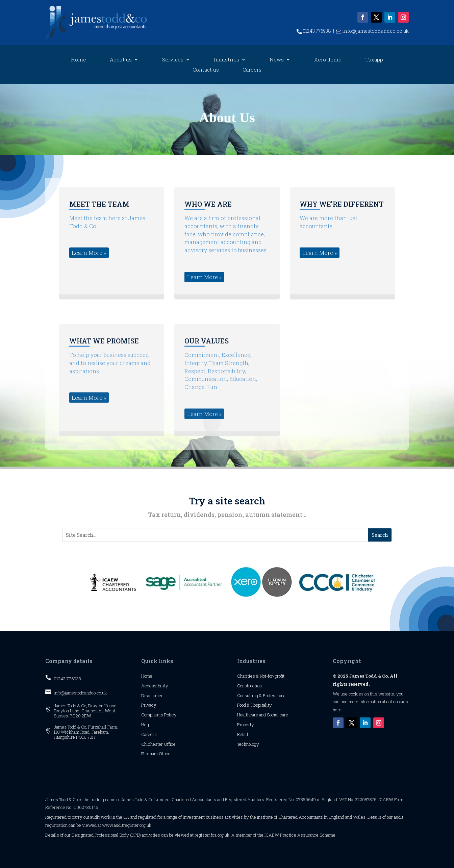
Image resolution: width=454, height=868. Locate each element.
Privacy (149, 705)
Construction (249, 686)
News (277, 60)
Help (146, 725)
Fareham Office (156, 754)
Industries (226, 60)
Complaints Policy (159, 715)
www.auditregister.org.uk (127, 825)
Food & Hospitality (255, 705)
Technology (248, 744)
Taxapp (374, 60)
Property (246, 725)
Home (79, 60)
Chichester (153, 744)
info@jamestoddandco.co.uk (372, 31)
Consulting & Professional (262, 695)
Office (170, 744)
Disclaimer (152, 695)
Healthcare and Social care (263, 715)
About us (121, 60)
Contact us (206, 70)
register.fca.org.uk (212, 835)
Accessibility (155, 686)
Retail (243, 734)
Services (173, 60)
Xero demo (328, 60)
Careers (252, 70)
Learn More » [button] (89, 283)
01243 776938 (314, 31)
